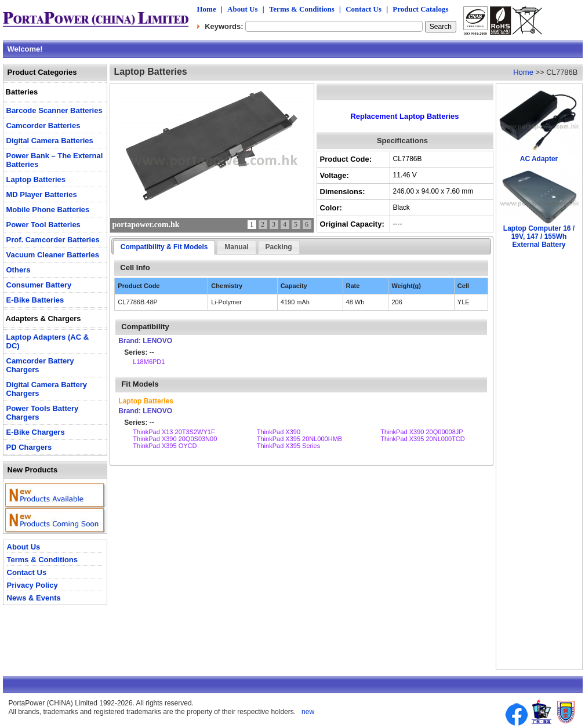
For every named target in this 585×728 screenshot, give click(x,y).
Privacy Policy (32, 585)
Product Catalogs (420, 9)
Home (207, 9)
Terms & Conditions (302, 9)
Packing (279, 247)
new (307, 712)
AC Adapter (539, 159)
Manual (236, 247)
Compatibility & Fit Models (164, 247)
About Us (242, 9)
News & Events (34, 598)
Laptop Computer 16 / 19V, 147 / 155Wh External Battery (539, 236)
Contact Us (364, 9)
